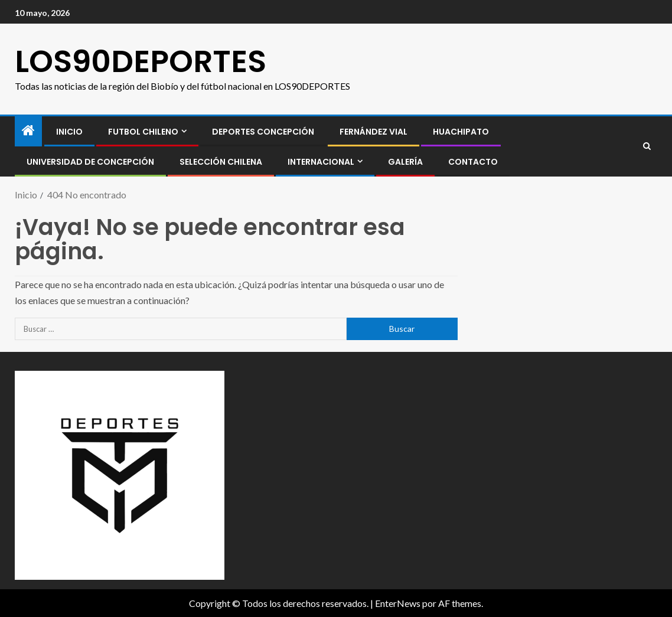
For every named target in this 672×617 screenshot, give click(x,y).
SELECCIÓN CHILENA (221, 162)
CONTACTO (473, 162)
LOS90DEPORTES (141, 61)
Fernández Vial (373, 132)
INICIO (69, 132)
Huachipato (461, 132)
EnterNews (398, 603)
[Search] (647, 146)
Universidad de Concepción (90, 162)
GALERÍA (405, 162)
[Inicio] (28, 131)
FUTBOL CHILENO (143, 132)
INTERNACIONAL (321, 162)
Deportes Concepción (263, 132)
